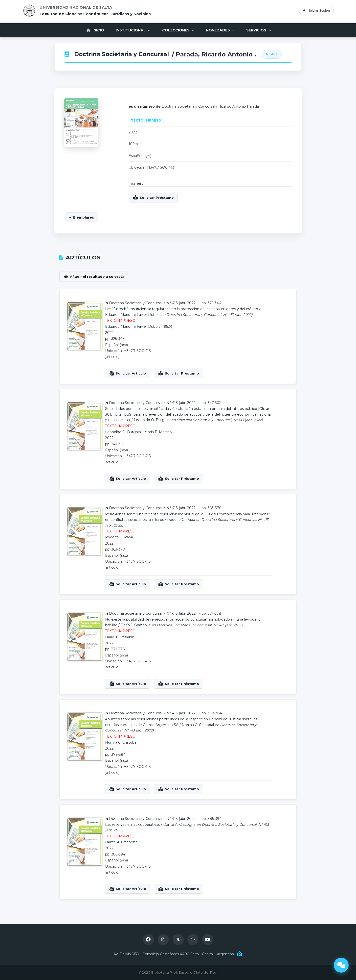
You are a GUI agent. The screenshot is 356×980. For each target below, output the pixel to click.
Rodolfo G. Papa (181, 520)
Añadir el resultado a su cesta (97, 276)
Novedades (221, 30)
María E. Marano (158, 432)
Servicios (260, 30)
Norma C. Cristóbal (198, 725)
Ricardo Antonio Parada (239, 106)
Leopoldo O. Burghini (152, 420)
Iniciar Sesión (316, 11)
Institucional (133, 30)
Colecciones (178, 30)
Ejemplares (84, 217)
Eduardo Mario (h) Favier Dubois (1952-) (139, 327)
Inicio (94, 30)
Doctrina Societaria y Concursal (124, 54)
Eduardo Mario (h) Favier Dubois (133, 315)
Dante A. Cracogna (179, 825)
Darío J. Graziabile (136, 625)
